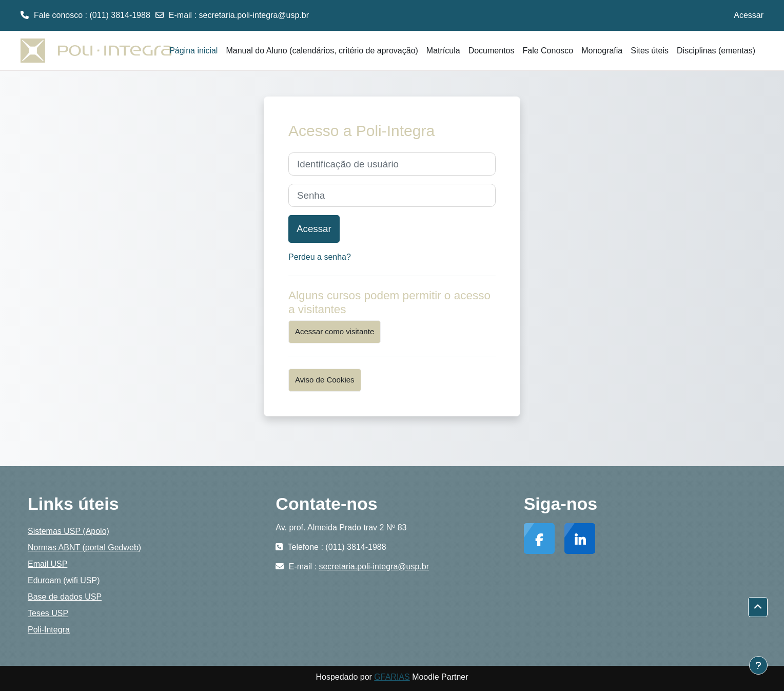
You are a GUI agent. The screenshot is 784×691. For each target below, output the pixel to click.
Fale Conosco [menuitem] (548, 51)
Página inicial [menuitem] (193, 51)
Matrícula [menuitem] (443, 51)
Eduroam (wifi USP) (64, 580)
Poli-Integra (49, 630)
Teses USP (48, 613)
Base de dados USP (65, 597)
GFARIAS (392, 677)
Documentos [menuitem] (492, 51)
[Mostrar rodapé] (758, 665)
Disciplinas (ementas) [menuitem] (716, 51)
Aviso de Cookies (325, 380)
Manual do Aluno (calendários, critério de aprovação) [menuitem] (322, 51)
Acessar (749, 15)
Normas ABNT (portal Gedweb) (84, 548)
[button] (758, 607)
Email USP (47, 564)
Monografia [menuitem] (602, 51)
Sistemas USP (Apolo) (68, 531)
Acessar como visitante (335, 331)
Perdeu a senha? (320, 257)
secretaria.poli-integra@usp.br (254, 15)
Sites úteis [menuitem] (650, 51)
